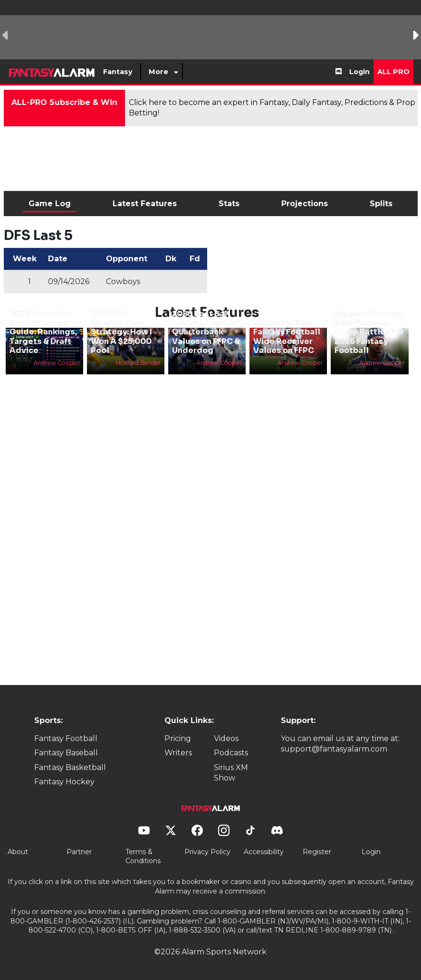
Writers (178, 753)
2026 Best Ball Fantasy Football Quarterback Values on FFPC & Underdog (206, 332)
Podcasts (231, 753)
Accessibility (264, 852)
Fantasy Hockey (64, 782)
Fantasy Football (66, 738)
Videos (226, 738)
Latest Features (145, 204)
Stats (229, 204)
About (18, 852)
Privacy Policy (207, 852)
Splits (381, 204)
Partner (79, 852)
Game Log (50, 204)
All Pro (393, 72)
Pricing (178, 738)
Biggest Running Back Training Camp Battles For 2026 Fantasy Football (369, 332)
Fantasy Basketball (70, 767)
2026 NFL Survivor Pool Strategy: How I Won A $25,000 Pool (121, 332)
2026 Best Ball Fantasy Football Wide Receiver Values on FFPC (287, 337)
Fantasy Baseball (66, 753)
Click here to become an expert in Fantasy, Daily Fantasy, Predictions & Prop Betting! (272, 108)
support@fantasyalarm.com (334, 749)
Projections (305, 204)
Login (359, 72)
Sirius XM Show (231, 773)
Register (317, 852)
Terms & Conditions (143, 856)
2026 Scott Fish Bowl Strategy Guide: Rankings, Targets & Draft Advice (43, 332)
